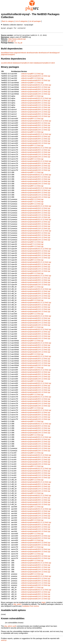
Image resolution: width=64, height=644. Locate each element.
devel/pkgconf (55, 54)
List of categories (21, 21)
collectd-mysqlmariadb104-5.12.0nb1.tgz (36, 209)
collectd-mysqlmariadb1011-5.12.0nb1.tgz (36, 86)
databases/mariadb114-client (23, 64)
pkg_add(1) (18, 605)
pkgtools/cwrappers (8, 56)
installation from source (30, 607)
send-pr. (4, 641)
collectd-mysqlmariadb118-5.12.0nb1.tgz (36, 95)
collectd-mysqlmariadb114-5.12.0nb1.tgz (36, 93)
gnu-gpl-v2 (12, 42)
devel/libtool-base (7, 54)
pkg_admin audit (10, 627)
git (21, 44)
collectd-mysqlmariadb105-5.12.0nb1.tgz (36, 77)
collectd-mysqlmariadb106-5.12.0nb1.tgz (36, 91)
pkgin (44, 604)
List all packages (35, 21)
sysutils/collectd (7, 64)
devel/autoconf (44, 54)
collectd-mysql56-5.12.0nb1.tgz (32, 200)
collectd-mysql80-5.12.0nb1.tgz (32, 75)
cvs (16, 44)
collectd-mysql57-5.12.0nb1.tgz (32, 203)
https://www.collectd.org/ (17, 40)
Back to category (8, 21)
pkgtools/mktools (20, 54)
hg (19, 44)
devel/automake (32, 54)
